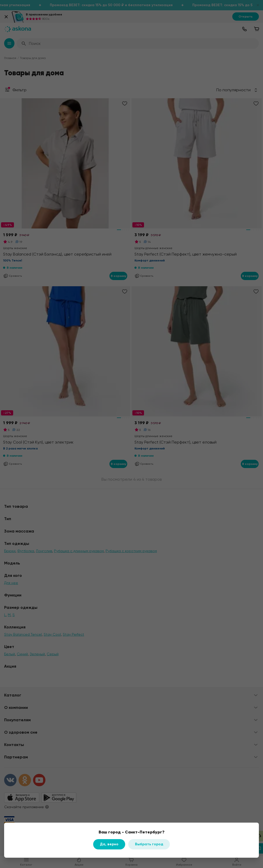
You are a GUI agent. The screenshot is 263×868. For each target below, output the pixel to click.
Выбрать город (149, 844)
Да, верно (109, 844)
